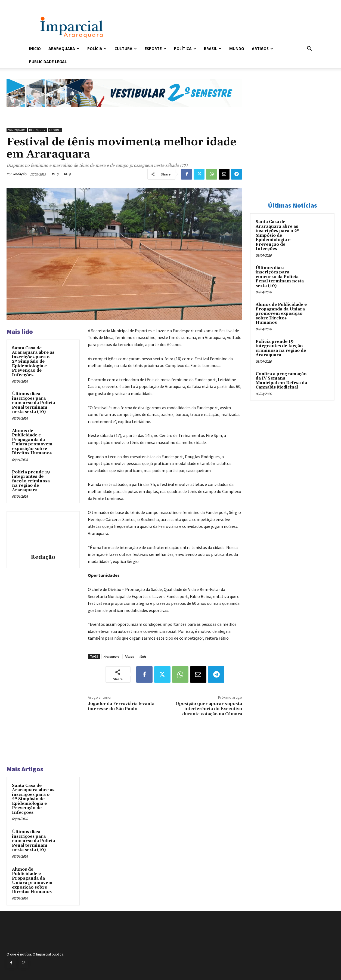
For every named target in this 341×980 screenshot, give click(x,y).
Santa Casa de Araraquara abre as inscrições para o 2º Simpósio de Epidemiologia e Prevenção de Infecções (33, 362)
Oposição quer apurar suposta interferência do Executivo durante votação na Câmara (209, 709)
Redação (20, 174)
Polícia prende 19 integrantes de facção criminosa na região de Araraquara (31, 481)
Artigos (262, 49)
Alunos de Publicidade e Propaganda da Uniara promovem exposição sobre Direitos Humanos (32, 442)
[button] (309, 49)
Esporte (155, 49)
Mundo (237, 49)
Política (185, 49)
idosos (129, 656)
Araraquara (64, 49)
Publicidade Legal (48, 62)
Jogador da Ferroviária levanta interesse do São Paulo (121, 706)
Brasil (213, 49)
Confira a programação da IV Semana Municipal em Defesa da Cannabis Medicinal (281, 381)
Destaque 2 (37, 130)
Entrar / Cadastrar (38, 4)
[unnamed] (124, 111)
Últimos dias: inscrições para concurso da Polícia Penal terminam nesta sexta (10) (33, 403)
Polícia (97, 49)
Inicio (35, 49)
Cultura (126, 49)
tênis (143, 656)
